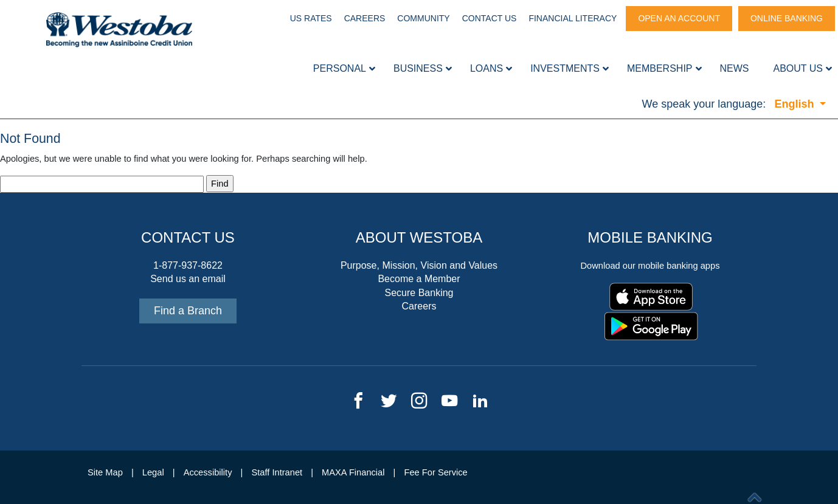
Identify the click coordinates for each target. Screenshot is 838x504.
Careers (365, 18)
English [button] (795, 104)
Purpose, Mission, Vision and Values (419, 265)
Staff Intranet (277, 472)
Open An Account (679, 18)
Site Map (105, 472)
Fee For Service (436, 472)
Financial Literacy (573, 18)
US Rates (311, 18)
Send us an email (188, 279)
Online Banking (787, 18)
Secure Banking (419, 293)
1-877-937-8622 (188, 265)
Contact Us (490, 18)
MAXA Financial (353, 472)
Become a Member (419, 279)
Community (423, 18)
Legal (153, 472)
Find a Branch (188, 311)
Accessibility (208, 472)
